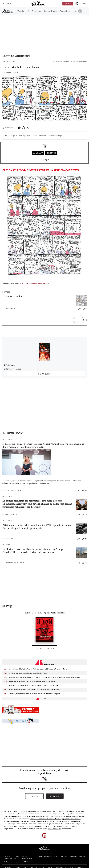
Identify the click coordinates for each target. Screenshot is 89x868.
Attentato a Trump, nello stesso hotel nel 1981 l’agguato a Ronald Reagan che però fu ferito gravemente (37, 526)
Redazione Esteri (11, 539)
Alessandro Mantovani (13, 563)
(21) (84, 515)
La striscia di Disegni (16, 56)
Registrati (55, 796)
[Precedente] (76, 320)
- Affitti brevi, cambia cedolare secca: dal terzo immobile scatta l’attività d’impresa (32, 694)
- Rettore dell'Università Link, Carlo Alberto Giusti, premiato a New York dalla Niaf (32, 690)
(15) (84, 539)
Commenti (8, 128)
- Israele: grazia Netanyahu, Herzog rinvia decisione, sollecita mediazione (29, 681)
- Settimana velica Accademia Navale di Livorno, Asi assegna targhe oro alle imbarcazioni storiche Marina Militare (42, 677)
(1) (85, 309)
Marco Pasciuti (10, 514)
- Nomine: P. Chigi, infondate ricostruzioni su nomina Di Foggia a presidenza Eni (31, 686)
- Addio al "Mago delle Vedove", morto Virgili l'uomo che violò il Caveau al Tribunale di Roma (35, 669)
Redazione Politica (12, 490)
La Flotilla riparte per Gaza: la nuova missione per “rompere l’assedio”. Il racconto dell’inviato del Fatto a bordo (34, 551)
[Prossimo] (84, 320)
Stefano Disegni (10, 73)
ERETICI (9, 365)
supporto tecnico (54, 828)
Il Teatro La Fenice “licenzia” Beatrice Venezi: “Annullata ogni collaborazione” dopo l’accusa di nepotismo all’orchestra (44, 445)
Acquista (44, 374)
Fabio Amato (9, 309)
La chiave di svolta (12, 296)
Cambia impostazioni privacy (27, 859)
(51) (84, 490)
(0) (84, 563)
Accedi (34, 796)
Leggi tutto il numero (44, 648)
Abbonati (68, 4)
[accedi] (81, 4)
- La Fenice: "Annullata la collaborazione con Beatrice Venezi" (26, 673)
